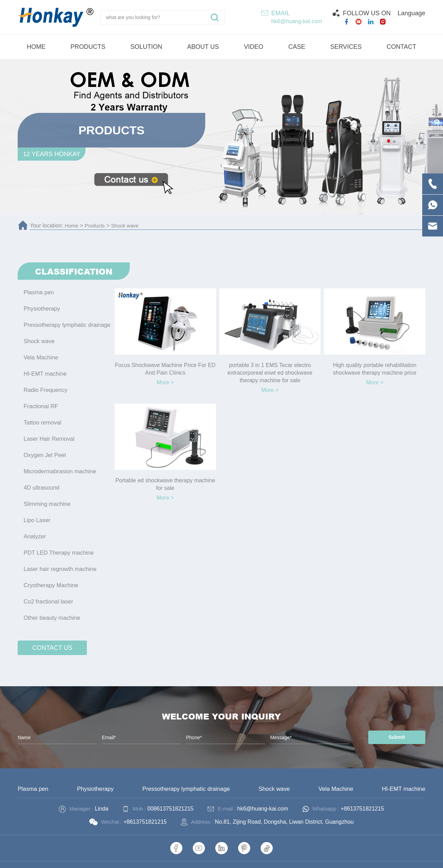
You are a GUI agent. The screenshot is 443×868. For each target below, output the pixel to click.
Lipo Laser (37, 510)
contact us (52, 633)
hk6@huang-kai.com (297, 21)
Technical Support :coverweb (322, 858)
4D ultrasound (41, 479)
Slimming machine (46, 495)
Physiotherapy (41, 308)
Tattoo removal (42, 417)
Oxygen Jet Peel (44, 448)
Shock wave (129, 226)
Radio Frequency (45, 386)
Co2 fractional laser (47, 588)
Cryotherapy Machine (50, 572)
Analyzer (34, 526)
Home (72, 226)
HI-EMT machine (44, 370)
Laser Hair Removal (48, 432)
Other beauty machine (51, 604)
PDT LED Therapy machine (57, 541)
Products (97, 226)
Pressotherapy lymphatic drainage (65, 323)
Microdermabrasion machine (58, 463)
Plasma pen (38, 292)
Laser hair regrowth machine (59, 557)
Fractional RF (40, 401)
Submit (392, 723)
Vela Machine (40, 354)
